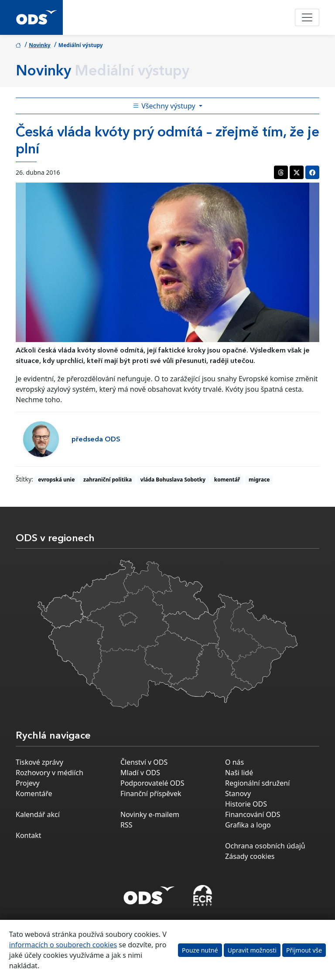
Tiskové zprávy (39, 762)
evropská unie (56, 480)
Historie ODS (246, 804)
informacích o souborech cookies (63, 945)
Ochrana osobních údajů (265, 846)
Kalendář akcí (38, 814)
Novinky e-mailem (150, 814)
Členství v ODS (144, 762)
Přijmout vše (304, 950)
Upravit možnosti (252, 950)
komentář (227, 480)
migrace (259, 480)
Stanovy (238, 793)
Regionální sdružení (257, 783)
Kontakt (29, 835)
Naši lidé (239, 773)
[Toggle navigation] (307, 17)
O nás (234, 762)
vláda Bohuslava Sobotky (173, 480)
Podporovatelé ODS (152, 783)
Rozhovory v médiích (50, 773)
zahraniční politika (108, 480)
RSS (126, 825)
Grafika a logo (248, 825)
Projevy (28, 783)
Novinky (40, 45)
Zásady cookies (250, 856)
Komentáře (34, 793)
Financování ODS (253, 814)
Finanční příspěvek (151, 793)
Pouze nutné (200, 950)
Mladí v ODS (140, 773)
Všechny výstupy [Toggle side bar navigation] (165, 106)
